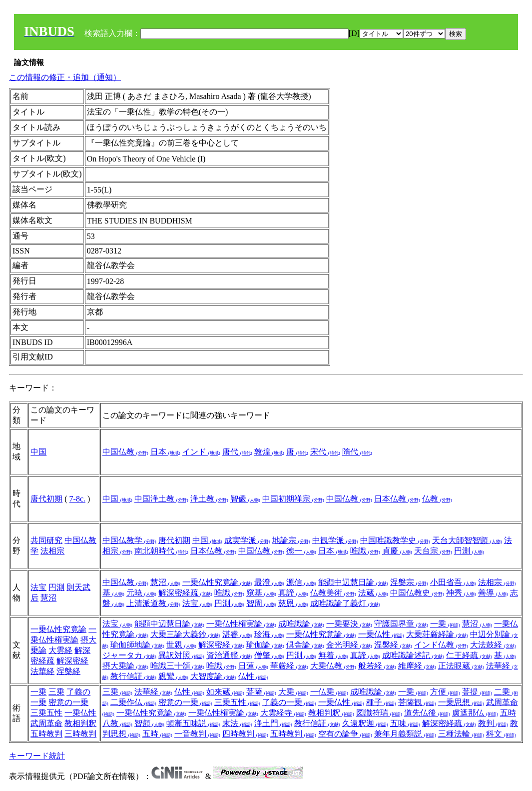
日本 (165, 452)
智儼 (245, 499)
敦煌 (269, 452)
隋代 (357, 452)
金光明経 (349, 645)
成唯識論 (301, 624)
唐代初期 (46, 499)
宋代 (325, 452)
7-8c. (77, 499)
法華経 (42, 671)
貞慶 (397, 551)
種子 (381, 702)
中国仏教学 (129, 540)
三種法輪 (461, 734)
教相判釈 (80, 723)
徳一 (301, 551)
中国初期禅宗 (293, 499)
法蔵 (373, 593)
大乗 (293, 692)
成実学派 (247, 540)
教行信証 (133, 676)
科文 (501, 734)
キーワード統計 (37, 756)
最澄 (269, 582)
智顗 (149, 723)
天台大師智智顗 (467, 540)
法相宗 (52, 551)
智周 (261, 603)
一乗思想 (461, 702)
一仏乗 (329, 692)
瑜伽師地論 (137, 645)
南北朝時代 (161, 551)
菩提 (477, 692)
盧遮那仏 (475, 713)
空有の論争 (345, 734)
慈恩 (293, 603)
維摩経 (417, 666)
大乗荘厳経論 (437, 634)
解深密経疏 (185, 593)
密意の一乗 (68, 702)
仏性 (253, 676)
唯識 (365, 551)
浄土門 (273, 723)
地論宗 (291, 540)
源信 (301, 582)
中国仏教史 (417, 593)
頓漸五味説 (193, 723)
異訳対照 (181, 655)
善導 (493, 593)
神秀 (461, 593)
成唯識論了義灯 (345, 603)
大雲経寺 (283, 713)
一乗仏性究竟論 (217, 582)
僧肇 (269, 655)
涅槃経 (68, 671)
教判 (493, 723)
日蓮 (253, 666)
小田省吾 (453, 582)
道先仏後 (427, 713)
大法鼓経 (493, 645)
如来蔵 (225, 692)
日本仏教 (397, 499)
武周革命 (46, 723)
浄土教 (209, 499)
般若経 (377, 666)
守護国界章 (401, 624)
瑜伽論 (265, 645)
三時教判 (80, 734)
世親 (181, 645)
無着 (333, 655)
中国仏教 (125, 452)
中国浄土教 (161, 499)
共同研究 (46, 540)
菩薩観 (417, 702)
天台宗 (433, 551)
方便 (445, 692)
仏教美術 (333, 593)
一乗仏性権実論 (241, 624)
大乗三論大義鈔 (185, 634)
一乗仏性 (381, 634)
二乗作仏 (133, 702)
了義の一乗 (289, 702)
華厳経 (289, 666)
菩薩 (261, 692)
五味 (405, 723)
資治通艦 (229, 655)
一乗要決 (349, 624)
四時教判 (245, 734)
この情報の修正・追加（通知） (65, 77)
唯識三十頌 (177, 666)
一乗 (445, 624)
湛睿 (237, 634)
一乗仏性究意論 (321, 634)
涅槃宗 (409, 582)
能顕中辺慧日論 (353, 582)
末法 (237, 723)
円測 (469, 551)
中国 (38, 452)
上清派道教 (153, 603)
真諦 (293, 593)
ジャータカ (129, 655)
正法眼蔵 (461, 666)
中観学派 (335, 540)
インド (201, 452)
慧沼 (48, 598)
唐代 (237, 452)
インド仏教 (441, 645)
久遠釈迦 (365, 723)
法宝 (38, 587)
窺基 (261, 593)
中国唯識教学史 (395, 540)
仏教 (437, 499)
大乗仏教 (333, 666)
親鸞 (173, 676)
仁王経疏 (469, 655)
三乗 (56, 692)
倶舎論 (305, 645)
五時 (157, 734)
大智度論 (213, 676)
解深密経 (72, 661)
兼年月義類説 (405, 734)
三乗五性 (46, 713)
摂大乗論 (125, 666)
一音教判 (197, 734)
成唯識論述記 (413, 655)
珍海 (269, 634)
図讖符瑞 (379, 713)
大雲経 (60, 650)
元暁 (141, 593)
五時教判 (46, 734)
